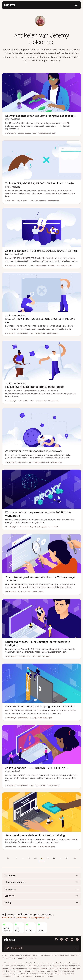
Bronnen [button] (9, 896)
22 (67, 859)
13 (35, 859)
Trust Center (8, 918)
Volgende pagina (75, 859)
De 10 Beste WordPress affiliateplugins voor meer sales (40, 706)
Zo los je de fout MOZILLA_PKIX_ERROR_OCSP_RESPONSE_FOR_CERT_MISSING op (40, 319)
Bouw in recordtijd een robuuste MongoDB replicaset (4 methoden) (41, 117)
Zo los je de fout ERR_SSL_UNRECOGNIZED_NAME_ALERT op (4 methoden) (41, 252)
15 (48, 859)
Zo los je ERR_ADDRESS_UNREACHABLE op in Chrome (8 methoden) (40, 185)
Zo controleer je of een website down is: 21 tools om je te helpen (40, 579)
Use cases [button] (10, 889)
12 (29, 859)
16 (54, 859)
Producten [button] (10, 875)
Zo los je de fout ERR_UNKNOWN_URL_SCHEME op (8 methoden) (37, 769)
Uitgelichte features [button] (15, 882)
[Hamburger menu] (76, 5)
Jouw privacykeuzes (40, 918)
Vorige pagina (8, 859)
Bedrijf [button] (8, 903)
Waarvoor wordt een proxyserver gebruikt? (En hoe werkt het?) (38, 514)
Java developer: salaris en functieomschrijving (35, 835)
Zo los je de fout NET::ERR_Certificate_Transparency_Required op (35, 385)
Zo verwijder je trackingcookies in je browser (34, 451)
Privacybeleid (22, 918)
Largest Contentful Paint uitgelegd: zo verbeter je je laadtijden (38, 643)
